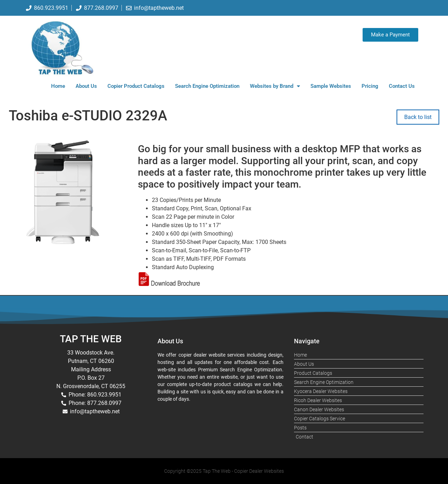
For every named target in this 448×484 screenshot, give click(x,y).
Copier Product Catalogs (136, 86)
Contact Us (402, 86)
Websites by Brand (275, 86)
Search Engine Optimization (207, 86)
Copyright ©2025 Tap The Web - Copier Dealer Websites (224, 471)
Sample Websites (331, 86)
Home (58, 86)
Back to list (418, 117)
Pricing (370, 86)
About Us (86, 86)
